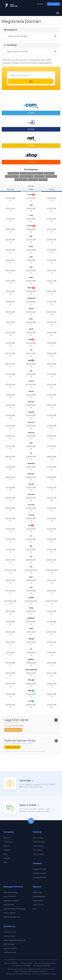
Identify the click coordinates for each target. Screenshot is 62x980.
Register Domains (40, 869)
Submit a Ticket (9, 936)
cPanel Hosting (39, 842)
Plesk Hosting (38, 838)
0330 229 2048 (9, 944)
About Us (7, 838)
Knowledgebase (39, 896)
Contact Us (8, 842)
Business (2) (49, 173)
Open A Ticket (38, 905)
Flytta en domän (12, 747)
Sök (31, 81)
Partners (7, 858)
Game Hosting (38, 846)
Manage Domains (40, 877)
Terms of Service (11, 963)
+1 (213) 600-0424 (10, 952)
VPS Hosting (37, 850)
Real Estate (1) (21, 180)
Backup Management (12, 917)
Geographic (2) (12, 176)
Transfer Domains (39, 873)
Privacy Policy (26, 963)
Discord (7, 846)
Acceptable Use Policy (21, 966)
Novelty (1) (33, 180)
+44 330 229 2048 (10, 948)
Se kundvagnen (54, 4)
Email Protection (10, 896)
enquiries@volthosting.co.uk (14, 940)
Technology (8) (26, 176)
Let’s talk (25, 781)
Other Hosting (38, 854)
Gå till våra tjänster (13, 730)
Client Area (37, 892)
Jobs (5, 854)
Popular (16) (13, 173)
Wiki (34, 909)
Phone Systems (9, 913)
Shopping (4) (51, 176)
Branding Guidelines (42, 966)
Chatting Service (10, 932)
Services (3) (39, 176)
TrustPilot (7, 850)
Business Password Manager (14, 909)
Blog (5, 862)
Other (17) (43, 180)
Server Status (38, 901)
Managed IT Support (11, 901)
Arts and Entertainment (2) (31, 173)
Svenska (40, 4)
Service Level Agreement (45, 963)
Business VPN (9, 905)
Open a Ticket (28, 805)
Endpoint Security (10, 892)
